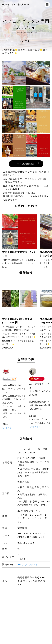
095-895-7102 (26, 543)
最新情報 (26, 273)
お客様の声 (26, 359)
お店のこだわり (26, 206)
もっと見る (7, 428)
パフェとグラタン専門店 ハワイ (16, 5)
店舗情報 (26, 439)
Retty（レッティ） (28, 564)
